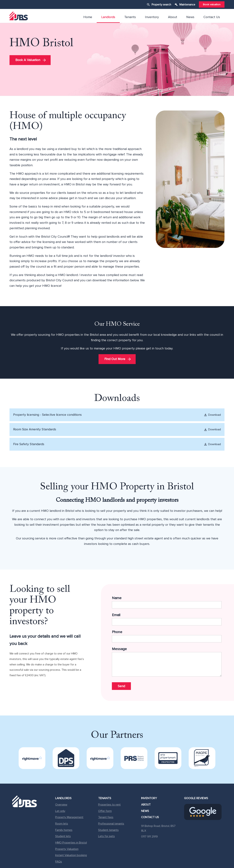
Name (167, 602)
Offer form (105, 811)
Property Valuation (67, 849)
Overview (61, 805)
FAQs (59, 862)
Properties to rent (109, 805)
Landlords (108, 17)
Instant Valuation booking (71, 855)
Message (167, 663)
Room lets (62, 824)
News (190, 17)
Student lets (63, 836)
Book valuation (212, 4)
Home (88, 17)
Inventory (152, 17)
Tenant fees (106, 817)
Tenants (130, 17)
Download (212, 415)
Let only (60, 811)
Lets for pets (106, 836)
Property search (161, 5)
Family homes (64, 830)
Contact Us (212, 17)
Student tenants (108, 830)
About (173, 17)
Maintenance (187, 5)
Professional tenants (111, 824)
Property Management (69, 817)
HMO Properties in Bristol (71, 843)
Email (167, 619)
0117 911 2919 (149, 837)
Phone (167, 636)
